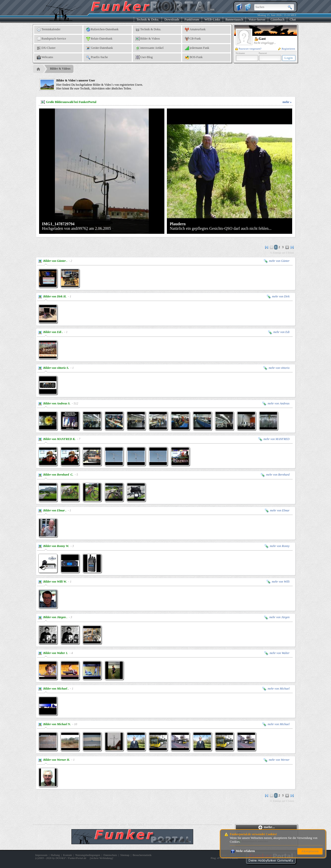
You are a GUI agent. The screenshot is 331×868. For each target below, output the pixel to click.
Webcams (45, 57)
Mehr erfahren (243, 851)
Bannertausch (234, 19)
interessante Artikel (150, 48)
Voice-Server (257, 19)
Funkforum (192, 19)
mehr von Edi (279, 332)
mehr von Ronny (277, 546)
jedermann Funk (197, 48)
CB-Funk (193, 39)
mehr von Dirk (278, 296)
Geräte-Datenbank (100, 48)
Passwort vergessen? (248, 49)
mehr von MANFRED (274, 439)
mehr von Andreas (276, 403)
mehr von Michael (276, 689)
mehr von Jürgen (277, 617)
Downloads (172, 19)
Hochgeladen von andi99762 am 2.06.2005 (77, 226)
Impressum (41, 855)
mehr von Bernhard (275, 475)
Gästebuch (278, 19)
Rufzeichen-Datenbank (102, 30)
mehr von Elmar (277, 510)
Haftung (55, 855)
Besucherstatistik (142, 855)
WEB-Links (212, 19)
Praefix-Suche (97, 57)
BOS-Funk (194, 57)
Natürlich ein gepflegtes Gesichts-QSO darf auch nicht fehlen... (221, 226)
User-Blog (144, 57)
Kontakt (68, 855)
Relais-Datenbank (99, 39)
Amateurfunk (195, 30)
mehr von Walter (277, 653)
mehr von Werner (277, 760)
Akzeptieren (310, 851)
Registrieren (287, 49)
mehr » (287, 102)
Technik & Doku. (148, 19)
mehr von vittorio (276, 368)
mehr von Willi (278, 582)
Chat (293, 19)
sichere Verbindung (101, 858)
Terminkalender (49, 30)
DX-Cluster (46, 48)
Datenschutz (110, 855)
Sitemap (125, 855)
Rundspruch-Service (51, 39)
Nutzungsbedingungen (88, 855)
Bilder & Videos (148, 39)
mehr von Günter (277, 261)
